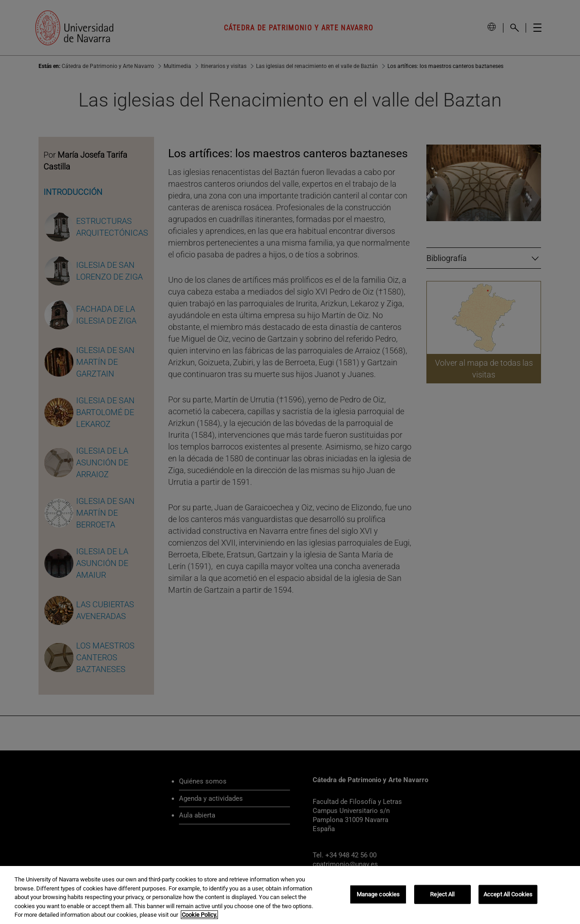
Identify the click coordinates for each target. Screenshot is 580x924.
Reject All (442, 899)
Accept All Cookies (508, 899)
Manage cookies (378, 899)
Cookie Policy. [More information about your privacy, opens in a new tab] (199, 920)
